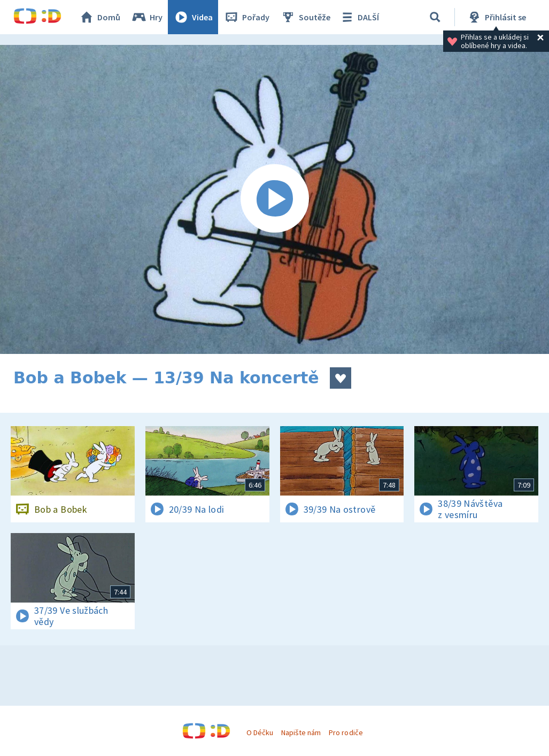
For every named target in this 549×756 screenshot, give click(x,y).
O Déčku (260, 732)
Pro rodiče (346, 732)
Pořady (246, 17)
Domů (99, 17)
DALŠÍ (359, 17)
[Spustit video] (274, 199)
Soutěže (305, 17)
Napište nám (301, 732)
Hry (147, 17)
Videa (193, 17)
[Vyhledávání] (435, 17)
